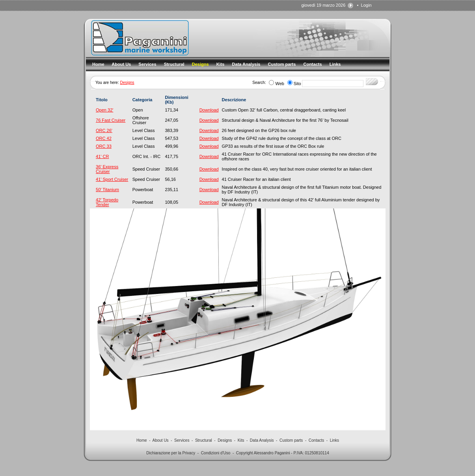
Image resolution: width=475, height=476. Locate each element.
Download (209, 110)
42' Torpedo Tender (107, 202)
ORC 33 (104, 146)
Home (142, 440)
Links (334, 440)
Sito (297, 84)
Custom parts (291, 440)
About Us (160, 440)
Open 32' (104, 110)
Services (182, 440)
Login (366, 5)
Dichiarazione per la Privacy (171, 453)
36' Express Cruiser (107, 169)
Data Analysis (262, 440)
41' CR (102, 156)
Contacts (316, 440)
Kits (241, 440)
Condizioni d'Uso (216, 453)
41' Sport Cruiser (112, 179)
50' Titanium (107, 190)
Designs (127, 83)
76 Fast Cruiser (111, 120)
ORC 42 (104, 138)
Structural (204, 440)
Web (279, 84)
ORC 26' (104, 130)
